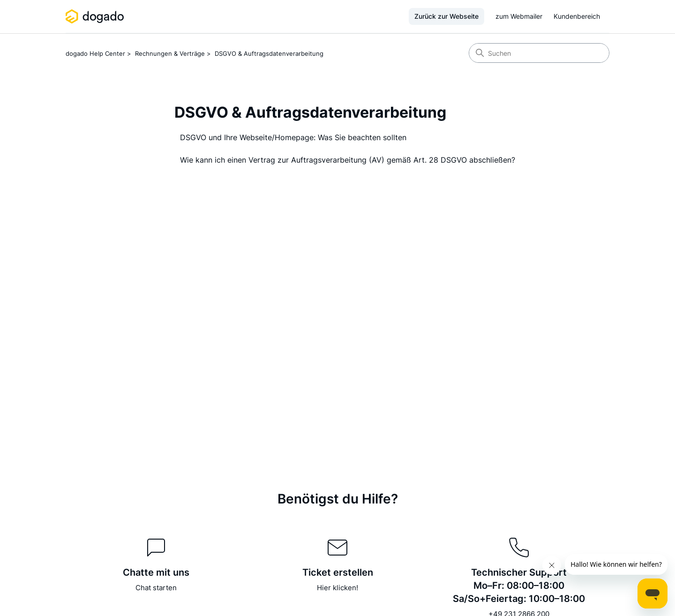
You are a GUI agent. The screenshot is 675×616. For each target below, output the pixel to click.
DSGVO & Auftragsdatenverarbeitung (269, 53)
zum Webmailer (519, 16)
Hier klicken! (337, 588)
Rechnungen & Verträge (170, 53)
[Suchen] (539, 53)
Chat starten (156, 588)
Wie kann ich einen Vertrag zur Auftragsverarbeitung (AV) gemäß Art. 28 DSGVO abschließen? (348, 160)
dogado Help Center (95, 53)
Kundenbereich (577, 16)
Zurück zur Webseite (446, 16)
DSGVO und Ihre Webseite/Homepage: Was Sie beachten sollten (293, 137)
